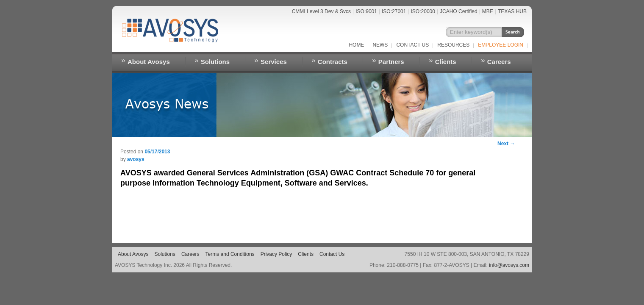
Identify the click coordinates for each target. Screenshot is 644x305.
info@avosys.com (509, 265)
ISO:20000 (423, 11)
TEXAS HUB (512, 11)
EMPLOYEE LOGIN (501, 45)
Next (506, 144)
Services (274, 62)
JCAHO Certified (459, 11)
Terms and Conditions (230, 254)
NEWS (380, 45)
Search (513, 32)
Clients (446, 62)
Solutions (215, 62)
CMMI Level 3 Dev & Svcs (321, 11)
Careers (499, 62)
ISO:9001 (366, 11)
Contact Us (412, 45)
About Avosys (149, 62)
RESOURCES (453, 45)
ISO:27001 (394, 11)
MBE (488, 11)
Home (356, 45)
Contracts (333, 62)
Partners (391, 62)
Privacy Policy (276, 254)
